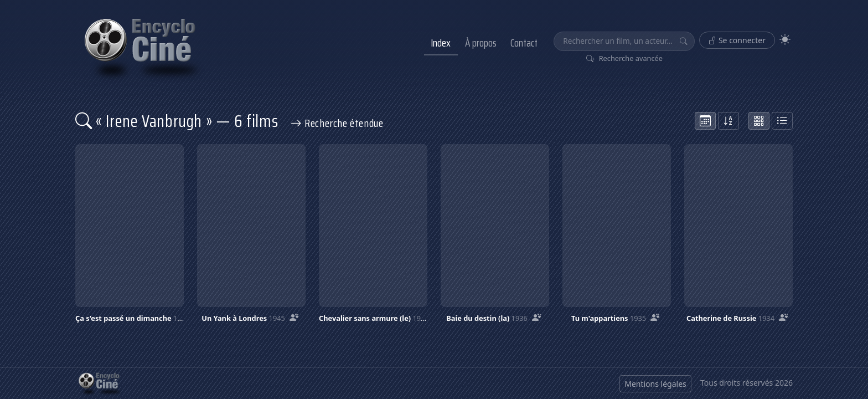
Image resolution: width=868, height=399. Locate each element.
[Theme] (785, 40)
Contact (524, 43)
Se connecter (737, 40)
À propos (481, 43)
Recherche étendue (337, 123)
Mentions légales (655, 384)
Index (441, 43)
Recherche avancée (625, 58)
